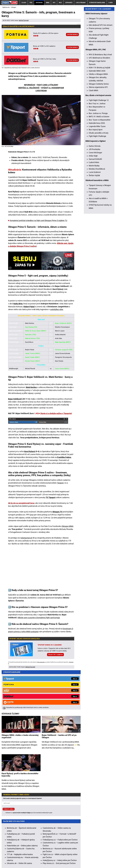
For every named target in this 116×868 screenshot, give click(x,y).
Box (60, 3)
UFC (54, 3)
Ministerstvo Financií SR (25, 854)
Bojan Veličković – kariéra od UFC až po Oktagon (59, 695)
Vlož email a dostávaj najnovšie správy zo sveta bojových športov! (23, 757)
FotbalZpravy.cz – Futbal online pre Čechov (60, 799)
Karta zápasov (14, 280)
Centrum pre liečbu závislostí (93, 854)
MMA (48, 3)
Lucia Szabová (95, 213)
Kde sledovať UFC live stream (101, 66)
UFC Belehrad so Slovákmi (99, 99)
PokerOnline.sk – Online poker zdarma (22, 805)
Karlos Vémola (95, 187)
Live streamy (81, 3)
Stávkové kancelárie (97, 3)
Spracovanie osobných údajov (71, 860)
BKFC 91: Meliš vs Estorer (99, 157)
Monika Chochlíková (97, 210)
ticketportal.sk (26, 538)
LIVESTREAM (41, 91)
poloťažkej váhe (57, 309)
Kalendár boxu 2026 (97, 164)
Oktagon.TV (57, 512)
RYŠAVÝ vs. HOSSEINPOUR (53, 88)
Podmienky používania (47, 860)
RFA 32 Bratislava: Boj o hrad (100, 95)
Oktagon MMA (68, 526)
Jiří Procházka (94, 190)
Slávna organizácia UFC (98, 128)
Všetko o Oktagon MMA (98, 115)
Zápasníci (69, 3)
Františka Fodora (64, 457)
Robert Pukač (29, 307)
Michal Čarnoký (24, 20)
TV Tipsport (51, 497)
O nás (111, 3)
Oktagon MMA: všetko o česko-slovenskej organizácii (20, 695)
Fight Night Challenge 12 (99, 141)
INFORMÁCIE (30, 85)
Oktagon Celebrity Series (99, 125)
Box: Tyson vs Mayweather (100, 161)
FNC (31, 3)
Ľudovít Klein (94, 203)
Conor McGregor (95, 193)
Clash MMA (93, 131)
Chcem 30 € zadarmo (55, 655)
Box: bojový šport (96, 170)
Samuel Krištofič (95, 200)
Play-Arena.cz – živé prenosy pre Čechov (59, 822)
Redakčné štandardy (27, 860)
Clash (24, 3)
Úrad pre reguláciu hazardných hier (50, 854)
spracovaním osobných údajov (22, 772)
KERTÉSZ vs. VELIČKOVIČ (29, 88)
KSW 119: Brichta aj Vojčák (99, 108)
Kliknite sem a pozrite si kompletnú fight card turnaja (39, 618)
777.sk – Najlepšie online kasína (20, 813)
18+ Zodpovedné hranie (95, 860)
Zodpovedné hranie (72, 854)
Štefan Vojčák (94, 216)
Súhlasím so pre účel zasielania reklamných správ (29, 772)
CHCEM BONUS (72, 34)
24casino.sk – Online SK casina (19, 822)
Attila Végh (93, 197)
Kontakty (12, 860)
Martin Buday (94, 206)
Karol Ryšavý (30, 451)
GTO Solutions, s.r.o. (10, 863)
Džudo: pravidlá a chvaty (99, 174)
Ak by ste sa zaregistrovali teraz (21, 503)
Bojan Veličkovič (15, 399)
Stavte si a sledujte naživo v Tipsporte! (56, 413)
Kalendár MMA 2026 (97, 112)
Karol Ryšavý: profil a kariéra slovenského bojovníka (20, 734)
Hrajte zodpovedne (41, 662)
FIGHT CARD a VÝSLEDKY (48, 85)
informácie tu (45, 842)
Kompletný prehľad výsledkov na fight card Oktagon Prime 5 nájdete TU (38, 220)
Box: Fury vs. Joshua (97, 144)
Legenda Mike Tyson (97, 167)
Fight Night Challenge (97, 177)
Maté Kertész (31, 387)
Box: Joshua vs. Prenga (98, 154)
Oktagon (39, 3)
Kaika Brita (18, 304)
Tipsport (60, 483)
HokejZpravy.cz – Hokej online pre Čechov (60, 819)
